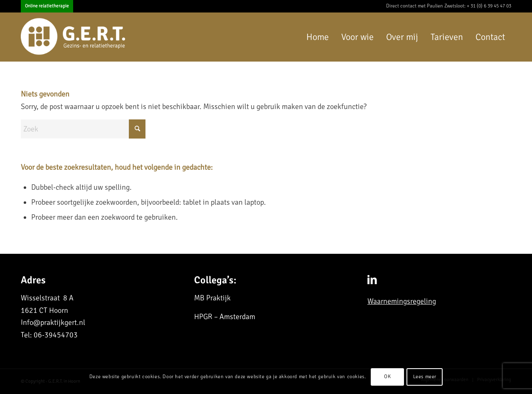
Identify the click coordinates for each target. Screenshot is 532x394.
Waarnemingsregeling (402, 301)
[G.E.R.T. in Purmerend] (74, 37)
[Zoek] (83, 129)
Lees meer (425, 377)
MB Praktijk (212, 298)
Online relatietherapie (47, 6)
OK (387, 377)
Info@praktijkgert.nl (53, 322)
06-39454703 (56, 335)
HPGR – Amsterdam (225, 317)
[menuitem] (47, 6)
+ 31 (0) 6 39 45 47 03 (489, 6)
